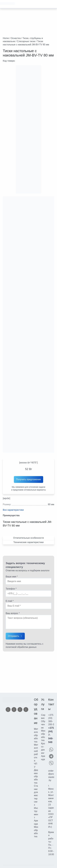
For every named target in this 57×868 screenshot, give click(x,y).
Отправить (14, 636)
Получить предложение (28, 479)
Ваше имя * (12, 577)
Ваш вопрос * (13, 613)
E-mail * (10, 601)
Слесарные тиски (26, 41)
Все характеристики (13, 510)
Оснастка (16, 38)
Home (6, 38)
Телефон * (11, 589)
